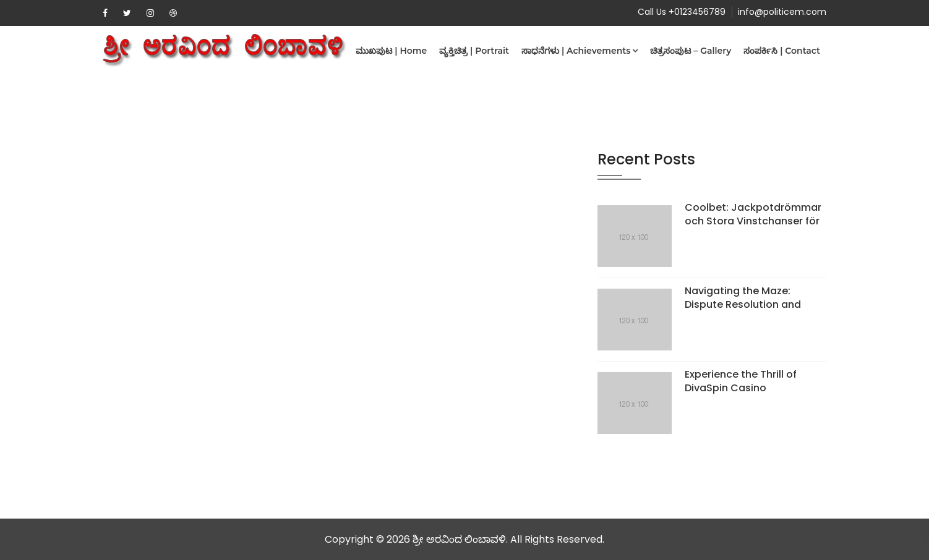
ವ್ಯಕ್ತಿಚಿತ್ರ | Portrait (474, 51)
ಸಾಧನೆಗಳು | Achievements (576, 51)
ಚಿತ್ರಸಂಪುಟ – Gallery (691, 51)
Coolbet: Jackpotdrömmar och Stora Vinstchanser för (753, 214)
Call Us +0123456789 (682, 12)
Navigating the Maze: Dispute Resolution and (743, 298)
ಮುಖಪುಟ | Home (391, 51)
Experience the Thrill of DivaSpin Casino (741, 381)
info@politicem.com (782, 12)
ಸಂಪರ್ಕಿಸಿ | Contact (782, 51)
